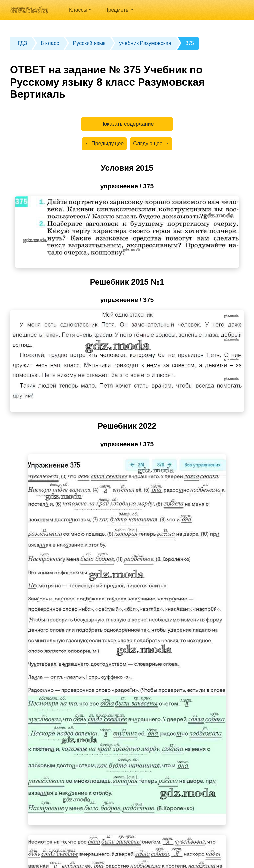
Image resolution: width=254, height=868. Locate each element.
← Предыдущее (104, 144)
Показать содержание (127, 124)
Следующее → (151, 144)
